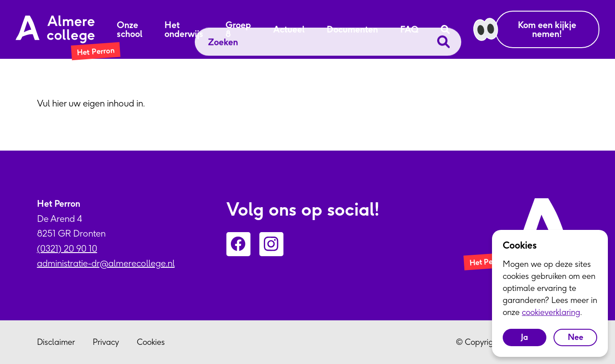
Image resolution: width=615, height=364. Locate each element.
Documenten (352, 29)
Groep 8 (238, 29)
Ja (525, 337)
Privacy (106, 342)
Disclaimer (56, 342)
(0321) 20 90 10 (67, 248)
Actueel (289, 29)
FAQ (409, 29)
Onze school (129, 29)
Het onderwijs (184, 29)
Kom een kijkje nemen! (547, 29)
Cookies (151, 342)
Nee (576, 337)
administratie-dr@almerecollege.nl (106, 263)
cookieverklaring (551, 312)
